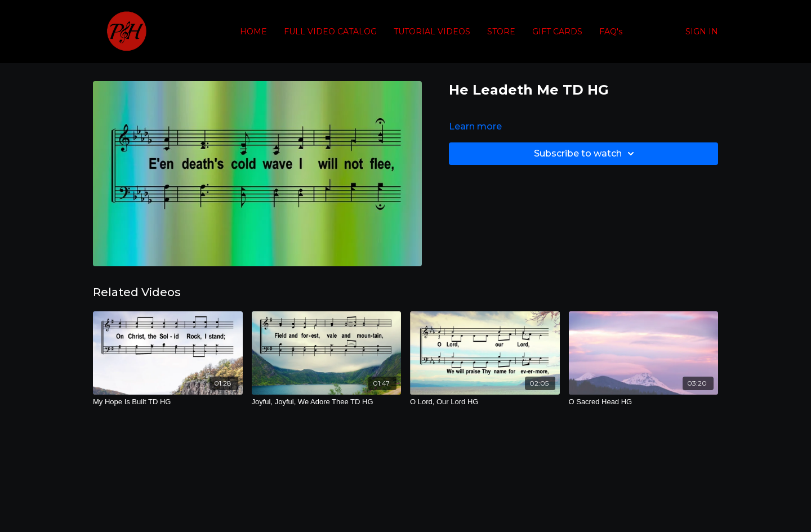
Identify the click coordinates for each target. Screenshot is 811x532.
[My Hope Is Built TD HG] (168, 402)
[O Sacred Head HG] (644, 402)
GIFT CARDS (557, 32)
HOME (253, 32)
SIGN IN (702, 32)
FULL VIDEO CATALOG (330, 32)
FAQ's (611, 32)
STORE (501, 32)
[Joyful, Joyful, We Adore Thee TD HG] (327, 402)
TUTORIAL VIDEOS (432, 32)
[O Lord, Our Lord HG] (485, 402)
